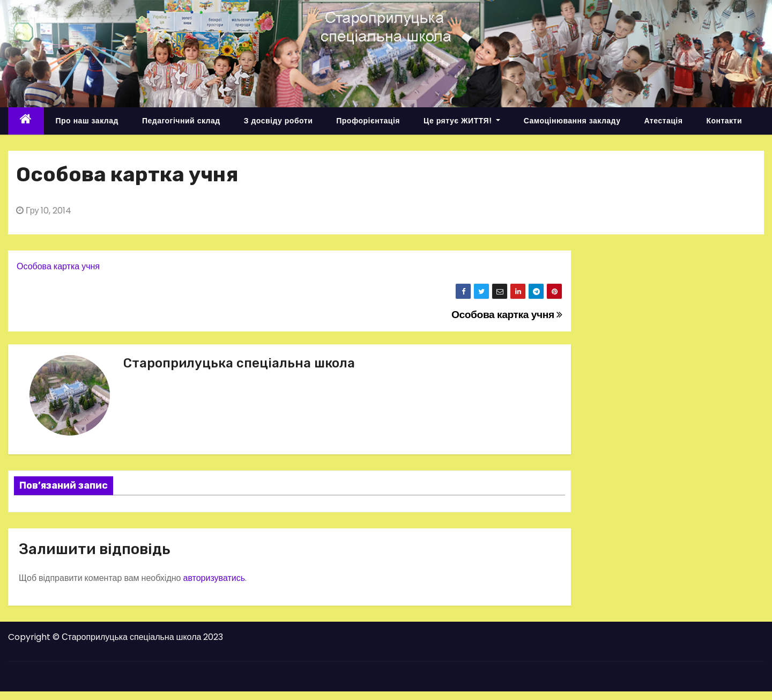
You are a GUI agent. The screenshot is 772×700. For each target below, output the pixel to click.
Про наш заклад (87, 121)
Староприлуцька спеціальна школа (239, 363)
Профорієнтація (368, 121)
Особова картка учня (58, 266)
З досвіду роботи (279, 121)
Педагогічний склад (181, 121)
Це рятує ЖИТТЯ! (462, 121)
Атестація (663, 121)
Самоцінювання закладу (572, 121)
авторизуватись (214, 578)
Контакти (724, 121)
